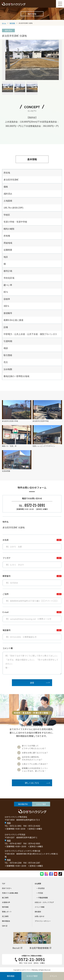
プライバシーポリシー (43, 921)
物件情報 (5, 907)
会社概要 (38, 884)
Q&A (5, 926)
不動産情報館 (43, 898)
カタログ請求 (41, 804)
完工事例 (5, 916)
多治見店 (41, 888)
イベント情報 (40, 907)
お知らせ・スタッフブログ (44, 902)
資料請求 (38, 912)
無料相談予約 (23, 804)
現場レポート (7, 912)
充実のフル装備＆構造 (10, 893)
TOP (4, 884)
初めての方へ (7, 888)
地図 (9, 823)
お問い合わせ (40, 916)
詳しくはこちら (32, 783)
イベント (53, 976)
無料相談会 (6, 921)
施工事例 (5, 898)
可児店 (41, 893)
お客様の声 (6, 902)
